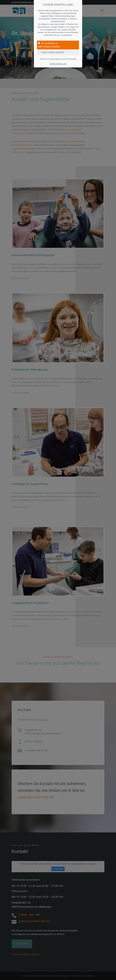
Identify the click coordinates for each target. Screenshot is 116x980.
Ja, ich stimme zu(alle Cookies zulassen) (49, 45)
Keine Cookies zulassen (51, 52)
